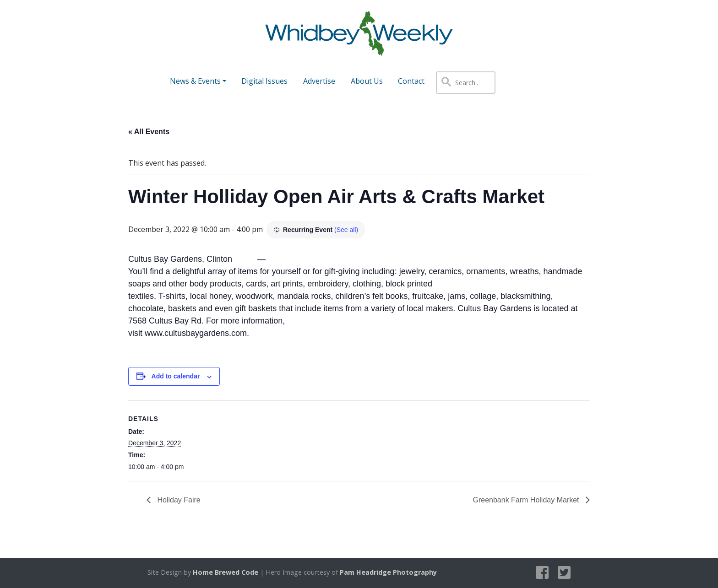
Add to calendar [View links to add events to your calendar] (176, 376)
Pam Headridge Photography (388, 572)
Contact (411, 81)
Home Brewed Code (226, 572)
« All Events (149, 132)
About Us (367, 81)
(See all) (346, 230)
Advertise (319, 81)
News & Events (195, 81)
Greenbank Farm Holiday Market (527, 500)
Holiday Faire (178, 500)
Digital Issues (264, 81)
